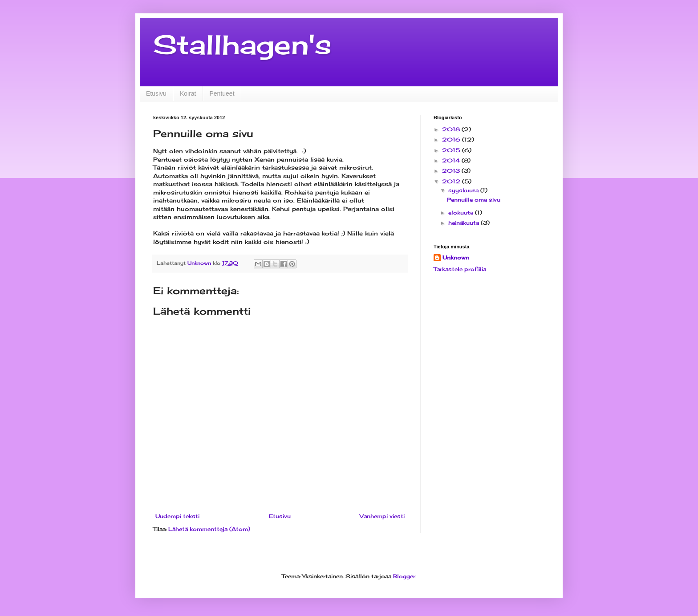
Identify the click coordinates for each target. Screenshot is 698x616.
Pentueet (222, 93)
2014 (452, 160)
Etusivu (156, 93)
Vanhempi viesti (382, 516)
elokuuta (462, 213)
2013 (452, 171)
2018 (452, 129)
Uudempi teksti (177, 516)
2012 (452, 181)
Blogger (404, 576)
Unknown (456, 257)
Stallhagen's (242, 44)
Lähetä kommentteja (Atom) (209, 529)
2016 (452, 140)
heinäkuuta (465, 223)
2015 (452, 150)
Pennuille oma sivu (474, 200)
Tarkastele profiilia (460, 269)
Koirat (188, 93)
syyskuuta (464, 190)
